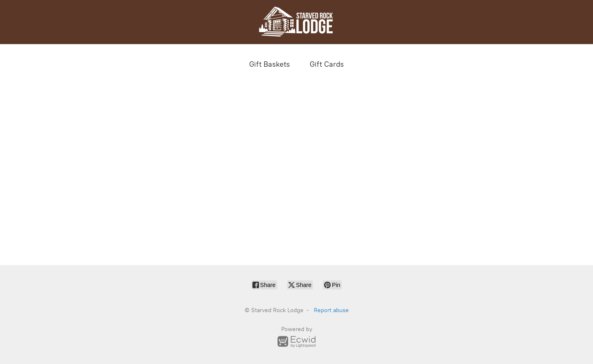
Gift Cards (327, 64)
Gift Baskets (270, 64)
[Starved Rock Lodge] (296, 22)
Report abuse (331, 310)
